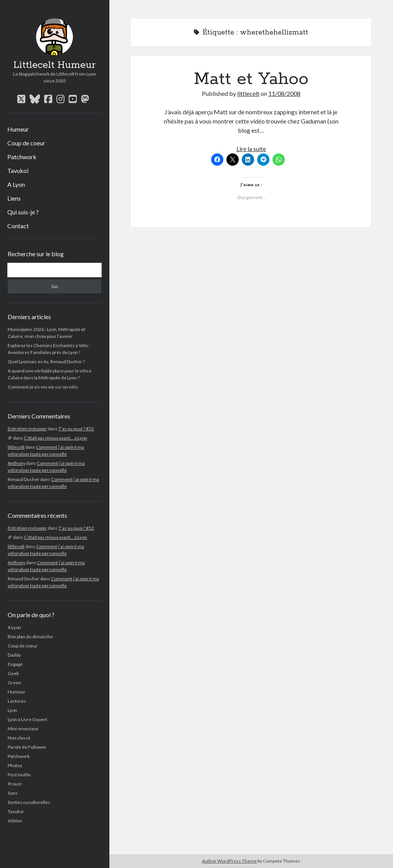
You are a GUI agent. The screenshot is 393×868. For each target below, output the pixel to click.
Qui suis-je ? (23, 212)
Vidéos (15, 821)
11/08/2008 (284, 93)
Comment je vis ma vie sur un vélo (43, 387)
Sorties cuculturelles (29, 802)
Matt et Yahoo (251, 79)
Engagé (15, 664)
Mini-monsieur (23, 729)
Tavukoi (18, 170)
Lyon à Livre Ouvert (27, 719)
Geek (13, 673)
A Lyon (16, 184)
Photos (15, 765)
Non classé (19, 738)
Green (14, 683)
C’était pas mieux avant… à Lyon (55, 438)
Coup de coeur (26, 143)
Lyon (12, 710)
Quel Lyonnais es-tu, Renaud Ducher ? (46, 362)
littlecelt (16, 447)
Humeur (18, 129)
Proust (15, 784)
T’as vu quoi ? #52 (76, 429)
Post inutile (19, 775)
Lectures (17, 701)
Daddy (14, 655)
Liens (14, 198)
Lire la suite (251, 149)
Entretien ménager (27, 429)
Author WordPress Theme (229, 861)
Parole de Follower (27, 747)
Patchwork (22, 157)
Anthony (17, 463)
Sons (13, 793)
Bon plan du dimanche (30, 637)
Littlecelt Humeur (54, 65)
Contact (18, 226)
